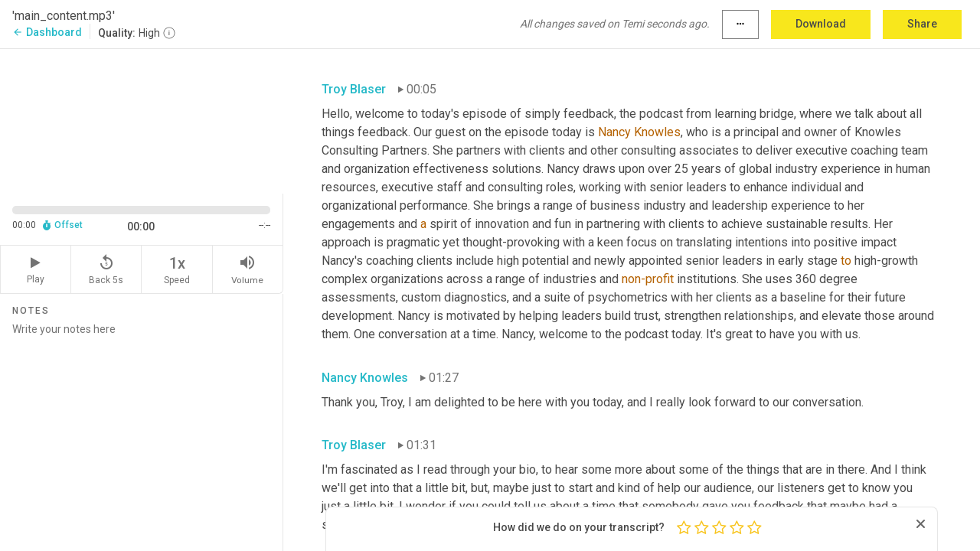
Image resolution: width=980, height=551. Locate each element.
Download (821, 24)
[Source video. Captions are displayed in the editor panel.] (142, 120)
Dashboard (47, 32)
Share (922, 24)
